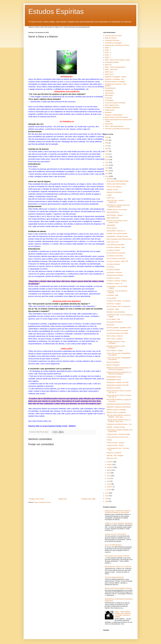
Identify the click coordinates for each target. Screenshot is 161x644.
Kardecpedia (109, 91)
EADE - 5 (108, 57)
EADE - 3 (108, 53)
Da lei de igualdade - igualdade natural (119, 328)
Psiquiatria (108, 112)
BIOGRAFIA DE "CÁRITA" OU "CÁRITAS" (118, 567)
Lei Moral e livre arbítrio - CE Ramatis (118, 301)
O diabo (109, 195)
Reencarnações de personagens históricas (118, 588)
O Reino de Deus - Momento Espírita (118, 434)
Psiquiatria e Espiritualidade (114, 115)
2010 (107, 496)
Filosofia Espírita (110, 88)
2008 (107, 501)
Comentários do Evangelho (113, 43)
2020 (107, 154)
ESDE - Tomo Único (111, 70)
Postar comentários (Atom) (42, 502)
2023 (107, 146)
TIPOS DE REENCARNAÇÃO (114, 577)
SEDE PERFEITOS (113, 212)
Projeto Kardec (110, 110)
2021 (107, 151)
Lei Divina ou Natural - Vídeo (116, 247)
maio (109, 478)
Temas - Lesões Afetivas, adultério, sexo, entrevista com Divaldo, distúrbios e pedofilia (123, 614)
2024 (107, 143)
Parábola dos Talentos (114, 388)
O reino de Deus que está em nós (117, 437)
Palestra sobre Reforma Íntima (116, 184)
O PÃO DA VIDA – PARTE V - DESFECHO (116, 201)
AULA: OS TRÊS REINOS (113, 545)
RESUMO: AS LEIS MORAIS (116, 312)
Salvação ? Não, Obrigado (115, 456)
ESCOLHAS (110, 325)
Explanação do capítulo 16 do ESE (118, 382)
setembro (110, 467)
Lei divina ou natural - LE (114, 284)
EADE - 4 (108, 55)
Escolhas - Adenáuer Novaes (116, 427)
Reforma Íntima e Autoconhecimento (116, 117)
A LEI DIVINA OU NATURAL (115, 245)
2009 (107, 499)
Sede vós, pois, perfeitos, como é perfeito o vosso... (117, 222)
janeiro (109, 490)
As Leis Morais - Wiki (113, 319)
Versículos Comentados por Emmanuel (117, 129)
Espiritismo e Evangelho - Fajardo (116, 77)
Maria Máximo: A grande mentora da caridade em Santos (118, 206)
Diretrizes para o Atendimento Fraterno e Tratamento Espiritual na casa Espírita (118, 512)
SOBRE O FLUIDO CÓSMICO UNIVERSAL (119, 523)
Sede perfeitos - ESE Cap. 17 (116, 231)
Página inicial (63, 499)
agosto (109, 470)
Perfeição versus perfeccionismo (117, 234)
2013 (107, 174)
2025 (107, 140)
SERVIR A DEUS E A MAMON (116, 410)
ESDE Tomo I (109, 72)
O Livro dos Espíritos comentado (115, 103)
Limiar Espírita (109, 93)
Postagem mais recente (36, 499)
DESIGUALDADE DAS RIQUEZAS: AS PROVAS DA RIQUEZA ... (119, 369)
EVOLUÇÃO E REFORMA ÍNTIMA (118, 181)
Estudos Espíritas (56, 11)
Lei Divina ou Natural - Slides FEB (117, 261)
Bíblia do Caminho (111, 38)
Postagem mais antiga (88, 499)
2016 (107, 165)
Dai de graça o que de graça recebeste (117, 556)
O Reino (109, 440)
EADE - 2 (108, 50)
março (109, 484)
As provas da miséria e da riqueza (117, 330)
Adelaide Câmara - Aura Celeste (117, 210)
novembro (110, 462)
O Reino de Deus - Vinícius (115, 445)
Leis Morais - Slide (112, 295)
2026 (107, 137)
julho (109, 473)
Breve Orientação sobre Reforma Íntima (119, 239)
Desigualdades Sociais (114, 377)
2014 (107, 171)
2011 (107, 493)
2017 (107, 162)
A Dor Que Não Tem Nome (113, 36)
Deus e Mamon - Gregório (115, 351)
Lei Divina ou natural (113, 278)
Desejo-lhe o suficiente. (114, 453)
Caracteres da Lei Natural (115, 275)
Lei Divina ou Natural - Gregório (117, 281)
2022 (107, 149)
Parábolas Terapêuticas (112, 108)
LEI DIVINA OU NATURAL (115, 256)
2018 (107, 160)
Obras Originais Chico (112, 105)
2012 (107, 176)
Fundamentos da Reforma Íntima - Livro (119, 424)
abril (108, 481)
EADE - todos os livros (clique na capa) (117, 60)
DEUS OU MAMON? (113, 362)
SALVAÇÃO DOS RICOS (114, 322)
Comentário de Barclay (112, 40)
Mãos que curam (112, 458)
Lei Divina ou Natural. (113, 264)
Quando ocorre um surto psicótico (116, 534)
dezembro (110, 179)
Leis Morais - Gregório (114, 304)
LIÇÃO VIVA (110, 198)
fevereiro (110, 487)
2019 (107, 157)
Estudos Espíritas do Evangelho (115, 82)
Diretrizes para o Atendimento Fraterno (117, 45)
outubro (110, 465)
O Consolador (109, 100)
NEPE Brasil (109, 95)
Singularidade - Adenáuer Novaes (117, 236)
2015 (107, 168)
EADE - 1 (108, 48)
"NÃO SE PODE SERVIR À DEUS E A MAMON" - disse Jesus (119, 416)
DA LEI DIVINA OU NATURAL (116, 253)
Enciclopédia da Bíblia (112, 62)
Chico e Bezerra (112, 228)
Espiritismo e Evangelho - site (114, 79)
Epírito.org (108, 65)
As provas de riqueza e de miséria (117, 333)
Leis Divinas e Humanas (114, 273)
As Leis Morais (111, 298)
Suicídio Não (109, 124)
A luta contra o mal (112, 242)
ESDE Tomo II (109, 74)
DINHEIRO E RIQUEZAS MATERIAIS (119, 404)
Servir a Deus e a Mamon (115, 336)
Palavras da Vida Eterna (114, 192)
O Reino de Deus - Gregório (115, 443)
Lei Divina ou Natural (113, 250)
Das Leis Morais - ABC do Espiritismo (118, 306)
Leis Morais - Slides (113, 309)
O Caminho (108, 98)
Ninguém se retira (112, 190)
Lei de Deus (110, 267)
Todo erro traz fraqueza (114, 187)
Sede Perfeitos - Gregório (115, 215)
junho (109, 476)
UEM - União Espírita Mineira (114, 126)
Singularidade (111, 225)
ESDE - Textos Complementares (115, 67)
